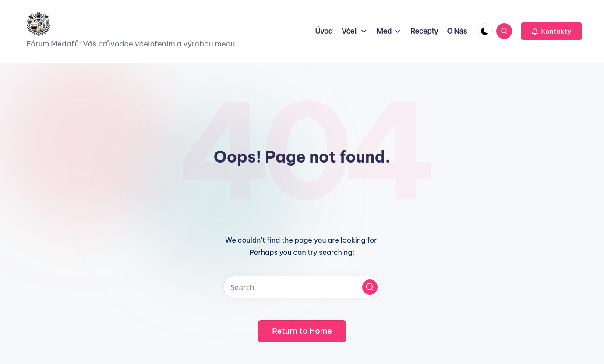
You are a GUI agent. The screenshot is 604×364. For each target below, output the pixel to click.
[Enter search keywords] (302, 287)
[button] (551, 31)
